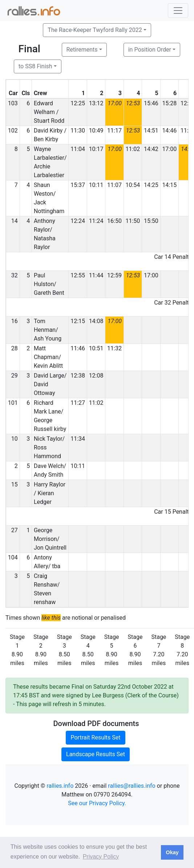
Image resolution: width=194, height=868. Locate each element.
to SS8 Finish (35, 66)
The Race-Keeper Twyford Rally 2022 (95, 30)
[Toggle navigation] (178, 11)
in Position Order (150, 50)
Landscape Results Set (96, 754)
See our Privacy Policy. (97, 803)
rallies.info (60, 786)
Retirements (82, 50)
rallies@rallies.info (132, 786)
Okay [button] (172, 852)
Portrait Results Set (95, 737)
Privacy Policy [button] (101, 857)
